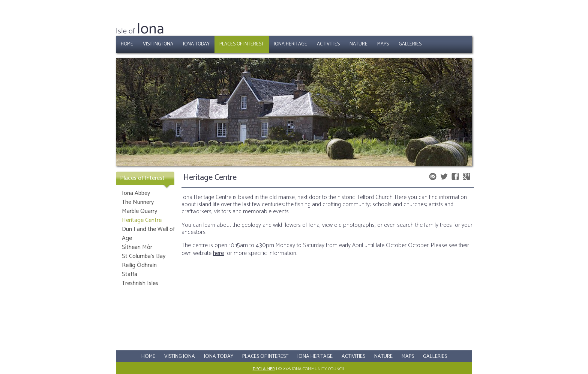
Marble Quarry (139, 211)
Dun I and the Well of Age (148, 234)
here (218, 253)
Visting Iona (180, 357)
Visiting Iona (158, 44)
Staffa (130, 274)
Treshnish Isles (140, 283)
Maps (383, 44)
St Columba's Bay (144, 256)
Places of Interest (242, 44)
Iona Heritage (290, 44)
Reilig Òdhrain (139, 265)
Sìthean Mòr (137, 247)
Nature (358, 44)
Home (127, 44)
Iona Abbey (136, 193)
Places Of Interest (265, 357)
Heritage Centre (142, 220)
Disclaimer (264, 369)
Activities (328, 44)
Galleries (410, 44)
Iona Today (196, 44)
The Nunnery (138, 202)
